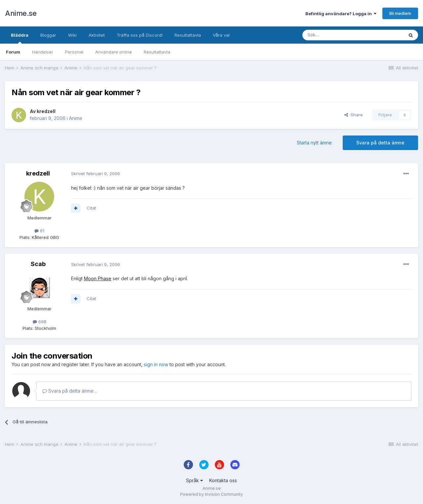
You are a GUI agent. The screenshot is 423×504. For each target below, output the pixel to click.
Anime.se (21, 13)
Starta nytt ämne (314, 143)
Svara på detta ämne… (70, 391)
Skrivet (96, 174)
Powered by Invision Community (211, 494)
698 (39, 322)
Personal (74, 52)
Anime (76, 118)
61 (39, 231)
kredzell (46, 111)
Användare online (114, 52)
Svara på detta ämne (380, 143)
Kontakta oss (223, 480)
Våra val (221, 35)
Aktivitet (97, 35)
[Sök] (335, 35)
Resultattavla (157, 52)
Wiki (72, 35)
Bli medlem (400, 13)
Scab (38, 264)
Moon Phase (98, 278)
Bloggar (48, 35)
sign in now (156, 364)
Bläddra (20, 38)
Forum (13, 52)
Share (354, 115)
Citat (91, 208)
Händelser (43, 52)
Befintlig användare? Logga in (341, 14)
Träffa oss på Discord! (140, 35)
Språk (194, 480)
